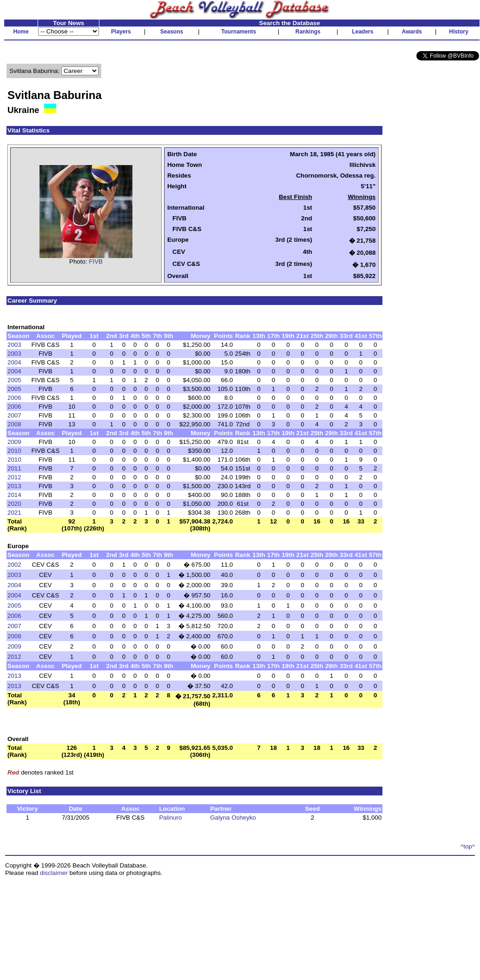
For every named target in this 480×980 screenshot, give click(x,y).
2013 (14, 486)
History (459, 32)
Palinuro (170, 818)
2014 (14, 495)
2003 (14, 345)
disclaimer (54, 873)
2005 (14, 380)
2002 (14, 565)
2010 (14, 451)
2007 (14, 415)
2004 (14, 362)
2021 (14, 513)
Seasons (172, 32)
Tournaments (239, 32)
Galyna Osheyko (233, 818)
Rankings (308, 32)
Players (121, 32)
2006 (14, 398)
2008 (14, 424)
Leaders (362, 32)
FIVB (96, 262)
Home (21, 32)
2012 (14, 477)
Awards (412, 32)
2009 (14, 442)
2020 (14, 504)
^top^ (468, 846)
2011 (14, 468)
